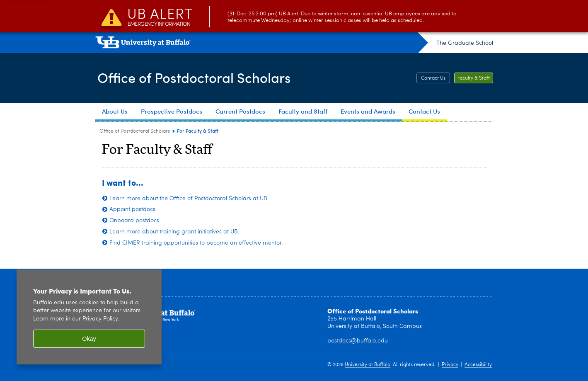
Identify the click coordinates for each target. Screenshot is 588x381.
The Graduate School (465, 43)
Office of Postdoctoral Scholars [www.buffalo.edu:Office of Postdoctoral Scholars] (135, 131)
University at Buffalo (368, 365)
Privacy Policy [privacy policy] (100, 319)
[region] (89, 317)
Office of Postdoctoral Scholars (201, 77)
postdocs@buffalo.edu (358, 341)
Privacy (450, 365)
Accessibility (478, 365)
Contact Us (433, 78)
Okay (89, 339)
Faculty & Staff (474, 78)
